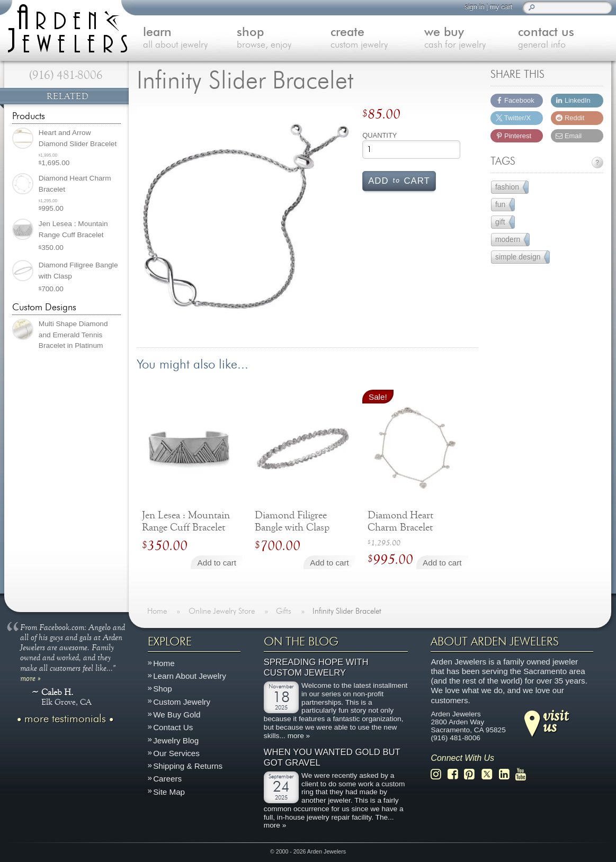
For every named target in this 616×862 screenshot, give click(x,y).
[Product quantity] (411, 150)
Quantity (380, 135)
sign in (474, 7)
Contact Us (173, 727)
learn (190, 39)
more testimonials (65, 719)
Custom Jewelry (182, 702)
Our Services (176, 753)
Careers (167, 779)
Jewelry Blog (176, 740)
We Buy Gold (177, 715)
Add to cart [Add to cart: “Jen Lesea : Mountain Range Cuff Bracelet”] (217, 563)
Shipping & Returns (188, 766)
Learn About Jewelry (190, 676)
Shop (162, 689)
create (377, 39)
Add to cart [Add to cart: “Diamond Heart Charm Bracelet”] (442, 563)
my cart (501, 7)
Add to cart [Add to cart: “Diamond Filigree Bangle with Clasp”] (329, 563)
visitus (556, 721)
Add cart (399, 180)
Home (164, 663)
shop (284, 39)
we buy (471, 39)
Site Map (169, 792)
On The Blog (301, 642)
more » (30, 678)
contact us (565, 39)
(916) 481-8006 (66, 75)
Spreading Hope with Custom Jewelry (316, 667)
